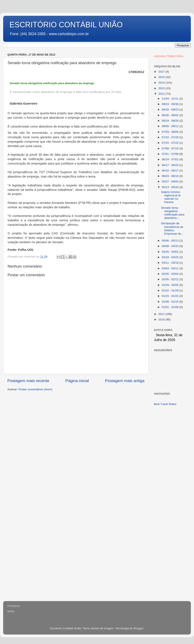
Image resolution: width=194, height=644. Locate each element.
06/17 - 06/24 (170, 165)
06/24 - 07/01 (170, 159)
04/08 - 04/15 (170, 246)
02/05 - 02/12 (170, 279)
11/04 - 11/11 (170, 99)
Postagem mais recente (28, 381)
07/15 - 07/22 (170, 143)
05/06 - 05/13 (170, 241)
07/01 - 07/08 (170, 154)
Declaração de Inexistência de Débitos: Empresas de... (172, 228)
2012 (162, 94)
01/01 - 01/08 (170, 307)
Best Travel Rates (165, 404)
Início (11, 611)
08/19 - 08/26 (170, 121)
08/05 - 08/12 (170, 126)
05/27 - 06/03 (170, 181)
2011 (162, 314)
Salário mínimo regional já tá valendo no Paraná (171, 197)
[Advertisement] (170, 476)
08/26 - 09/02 (170, 115)
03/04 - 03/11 (170, 268)
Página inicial (77, 381)
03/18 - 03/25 (170, 257)
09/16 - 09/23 (170, 110)
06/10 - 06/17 (170, 171)
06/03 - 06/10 (170, 176)
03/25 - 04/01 (170, 252)
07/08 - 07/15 (170, 148)
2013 (162, 88)
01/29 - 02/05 (170, 285)
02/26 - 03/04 (170, 274)
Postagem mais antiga (125, 381)
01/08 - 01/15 (170, 302)
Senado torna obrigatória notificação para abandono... (173, 213)
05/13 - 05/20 (170, 187)
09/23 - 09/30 (170, 104)
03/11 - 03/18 (170, 263)
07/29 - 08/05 (170, 132)
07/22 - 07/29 (170, 137)
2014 (162, 83)
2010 (162, 319)
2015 (162, 77)
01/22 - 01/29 (170, 290)
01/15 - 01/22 (170, 296)
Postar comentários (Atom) (36, 389)
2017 (162, 72)
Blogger (139, 628)
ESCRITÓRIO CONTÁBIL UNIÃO (66, 25)
